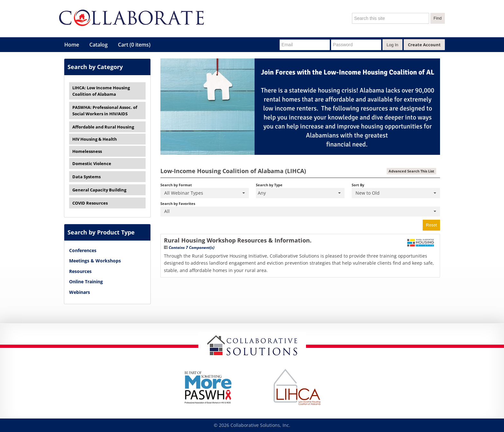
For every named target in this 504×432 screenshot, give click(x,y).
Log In (392, 45)
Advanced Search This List (411, 171)
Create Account (424, 45)
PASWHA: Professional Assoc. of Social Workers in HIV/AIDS (105, 110)
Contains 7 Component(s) (192, 247)
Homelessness (87, 151)
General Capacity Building (99, 190)
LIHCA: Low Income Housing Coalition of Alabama (101, 91)
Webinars (80, 292)
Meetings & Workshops (95, 261)
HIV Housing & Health (95, 139)
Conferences (83, 250)
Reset (431, 225)
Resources (80, 271)
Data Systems (86, 177)
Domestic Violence (92, 163)
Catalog (99, 45)
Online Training (86, 282)
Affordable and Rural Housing (103, 127)
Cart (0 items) (134, 45)
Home (72, 45)
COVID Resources (90, 203)
